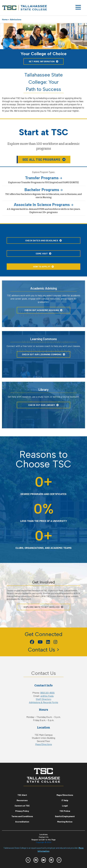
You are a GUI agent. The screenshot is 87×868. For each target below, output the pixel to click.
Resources (22, 800)
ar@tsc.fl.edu (47, 696)
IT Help (65, 800)
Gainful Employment (65, 816)
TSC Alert (22, 795)
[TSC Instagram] (59, 860)
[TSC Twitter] (28, 860)
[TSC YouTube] (44, 860)
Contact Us (44, 837)
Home (5, 19)
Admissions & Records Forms (43, 702)
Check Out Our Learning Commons (42, 354)
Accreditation (22, 822)
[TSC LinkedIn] (51, 860)
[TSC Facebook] (36, 860)
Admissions (16, 19)
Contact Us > (44, 650)
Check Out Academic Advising (42, 310)
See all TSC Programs (42, 159)
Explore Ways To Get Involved (42, 607)
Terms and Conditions (22, 816)
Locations (43, 834)
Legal (65, 806)
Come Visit (42, 253)
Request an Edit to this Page (43, 840)
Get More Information (42, 61)
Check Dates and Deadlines (42, 240)
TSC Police (65, 811)
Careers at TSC (22, 806)
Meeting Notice (65, 822)
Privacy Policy (22, 811)
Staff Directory (44, 699)
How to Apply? (42, 267)
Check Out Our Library (42, 405)
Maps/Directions (44, 744)
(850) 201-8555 (47, 693)
